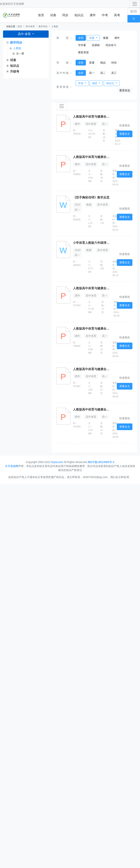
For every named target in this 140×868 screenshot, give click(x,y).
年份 (81, 83)
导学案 (82, 45)
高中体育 (30, 26)
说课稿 (96, 45)
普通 (92, 63)
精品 (103, 63)
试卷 (53, 15)
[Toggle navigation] (135, 4)
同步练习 (111, 45)
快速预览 (125, 125)
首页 (41, 15)
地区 (95, 83)
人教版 (55, 26)
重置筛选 (125, 90)
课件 (93, 15)
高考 (117, 15)
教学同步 (43, 26)
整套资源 (83, 52)
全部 (81, 38)
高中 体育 (25, 34)
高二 (103, 73)
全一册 (20, 53)
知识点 (79, 15)
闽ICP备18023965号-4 (101, 462)
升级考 (15, 71)
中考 (105, 15)
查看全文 (125, 134)
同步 (65, 15)
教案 (106, 38)
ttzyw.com (57, 462)
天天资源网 (17, 4)
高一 (92, 73)
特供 (114, 63)
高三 (114, 73)
